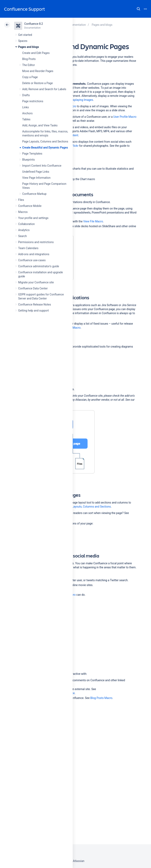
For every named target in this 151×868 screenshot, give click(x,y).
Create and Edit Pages (36, 53)
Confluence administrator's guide (39, 266)
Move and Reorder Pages (38, 71)
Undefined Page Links (36, 172)
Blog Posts (29, 59)
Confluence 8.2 (34, 24)
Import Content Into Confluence (42, 166)
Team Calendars (28, 248)
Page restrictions (33, 101)
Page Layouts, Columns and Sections (45, 141)
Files (21, 200)
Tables (26, 119)
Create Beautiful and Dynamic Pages (45, 148)
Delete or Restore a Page (37, 83)
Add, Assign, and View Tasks (40, 125)
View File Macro (93, 221)
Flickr (75, 146)
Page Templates (32, 154)
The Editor (29, 65)
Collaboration (26, 224)
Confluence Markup (34, 194)
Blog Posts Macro (101, 698)
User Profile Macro (125, 117)
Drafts (26, 95)
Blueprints (28, 160)
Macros (23, 212)
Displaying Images (82, 100)
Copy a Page (30, 77)
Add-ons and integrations (34, 254)
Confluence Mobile (30, 206)
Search (138, 9)
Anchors (27, 113)
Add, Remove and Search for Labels (44, 89)
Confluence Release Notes (35, 304)
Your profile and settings (33, 218)
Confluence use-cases (32, 260)
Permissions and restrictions (36, 242)
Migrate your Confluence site (36, 282)
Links (26, 107)
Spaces (23, 41)
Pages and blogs (29, 47)
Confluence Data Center (33, 288)
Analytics (24, 230)
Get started (25, 35)
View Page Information (36, 178)
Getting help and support (34, 311)
